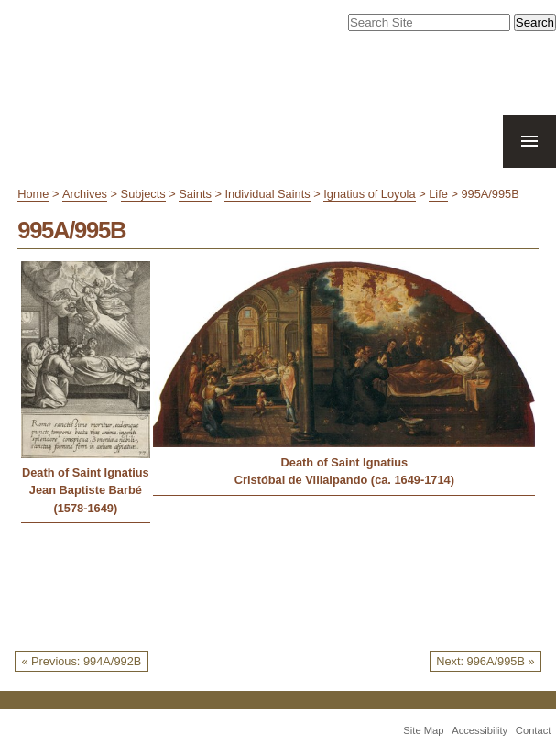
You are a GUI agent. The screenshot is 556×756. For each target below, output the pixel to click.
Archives (85, 194)
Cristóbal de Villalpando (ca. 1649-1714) (344, 480)
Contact (534, 730)
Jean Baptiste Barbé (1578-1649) (86, 499)
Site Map (423, 730)
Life (438, 194)
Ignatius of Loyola (369, 194)
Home (33, 194)
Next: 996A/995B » (485, 661)
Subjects (143, 194)
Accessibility (480, 730)
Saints (195, 194)
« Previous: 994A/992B (81, 661)
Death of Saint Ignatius (86, 472)
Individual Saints (267, 194)
